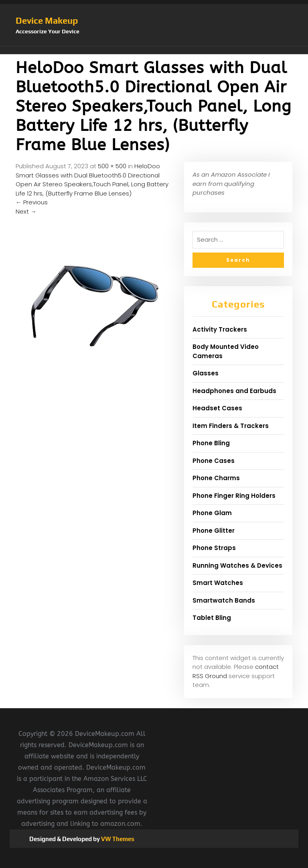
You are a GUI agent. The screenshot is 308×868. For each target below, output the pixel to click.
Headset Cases (217, 408)
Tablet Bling (212, 618)
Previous (32, 202)
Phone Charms (216, 478)
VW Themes (117, 839)
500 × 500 (112, 166)
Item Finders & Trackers (231, 426)
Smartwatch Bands (224, 600)
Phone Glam (212, 513)
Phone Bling (211, 443)
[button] (154, 50)
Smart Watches (218, 583)
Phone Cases (214, 461)
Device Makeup (47, 20)
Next (26, 211)
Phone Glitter (214, 531)
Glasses (206, 373)
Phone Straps (214, 548)
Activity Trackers (220, 329)
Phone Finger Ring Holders (234, 496)
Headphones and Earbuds (234, 391)
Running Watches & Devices (237, 565)
